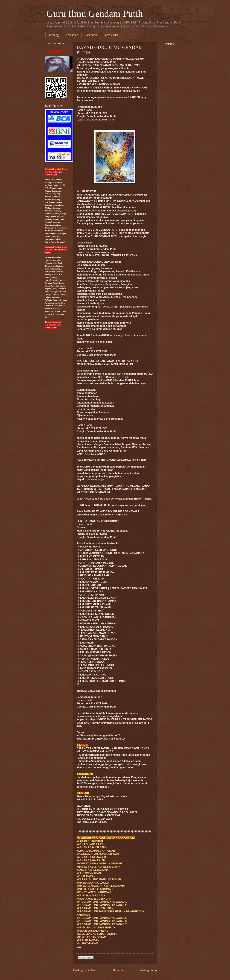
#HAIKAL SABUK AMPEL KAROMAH (99, 867)
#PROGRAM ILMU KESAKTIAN (95, 908)
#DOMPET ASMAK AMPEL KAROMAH (99, 864)
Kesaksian (72, 35)
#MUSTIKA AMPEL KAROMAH (95, 889)
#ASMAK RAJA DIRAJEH (92, 847)
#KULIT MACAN (86, 876)
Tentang (54, 35)
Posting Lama (148, 970)
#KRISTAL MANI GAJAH (91, 896)
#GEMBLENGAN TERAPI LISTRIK (97, 934)
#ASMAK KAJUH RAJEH (91, 857)
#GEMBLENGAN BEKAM (91, 937)
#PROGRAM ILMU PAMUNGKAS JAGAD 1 (102, 902)
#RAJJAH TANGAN (88, 940)
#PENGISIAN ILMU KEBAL (92, 931)
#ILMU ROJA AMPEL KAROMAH (96, 851)
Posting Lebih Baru (85, 970)
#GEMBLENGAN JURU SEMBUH (96, 928)
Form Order (111, 35)
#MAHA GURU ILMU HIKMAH (94, 899)
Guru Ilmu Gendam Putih (95, 14)
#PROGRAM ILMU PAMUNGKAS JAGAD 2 (102, 905)
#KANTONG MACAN (89, 873)
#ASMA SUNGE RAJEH (90, 844)
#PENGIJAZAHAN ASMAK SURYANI (98, 854)
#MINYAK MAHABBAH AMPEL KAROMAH (102, 886)
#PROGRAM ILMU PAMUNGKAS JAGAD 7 (102, 924)
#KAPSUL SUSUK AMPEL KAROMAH (99, 879)
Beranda (118, 970)
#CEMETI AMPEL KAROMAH (94, 892)
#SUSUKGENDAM (87, 943)
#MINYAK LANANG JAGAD (93, 883)
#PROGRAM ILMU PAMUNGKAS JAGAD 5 (102, 918)
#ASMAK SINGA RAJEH (91, 860)
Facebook (91, 35)
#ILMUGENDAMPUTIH (90, 841)
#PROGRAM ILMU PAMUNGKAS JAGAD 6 (102, 921)
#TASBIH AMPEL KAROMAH (94, 870)
